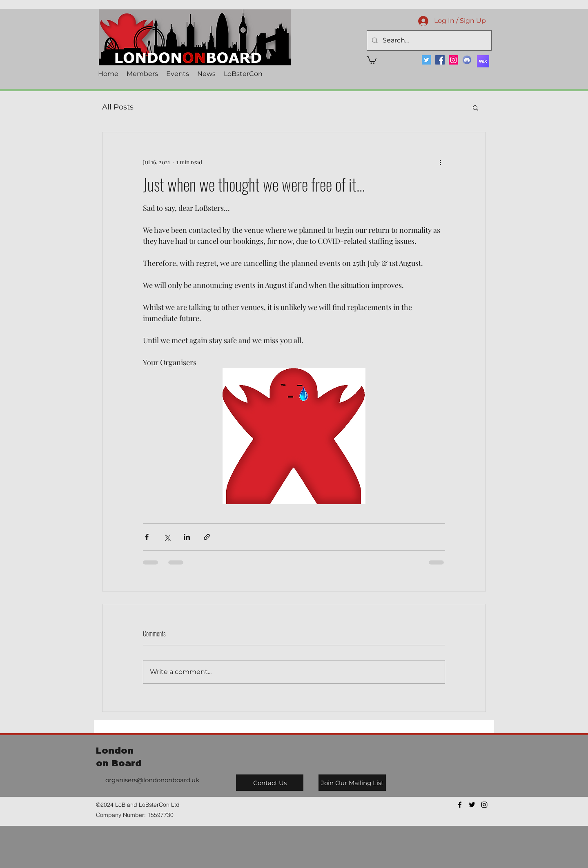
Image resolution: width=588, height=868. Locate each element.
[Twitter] (427, 60)
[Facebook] (440, 60)
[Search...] (428, 40)
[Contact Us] (270, 783)
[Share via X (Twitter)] (167, 537)
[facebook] (460, 805)
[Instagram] (453, 60)
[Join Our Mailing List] (352, 783)
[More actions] (440, 162)
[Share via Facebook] (147, 537)
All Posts (118, 107)
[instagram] (484, 805)
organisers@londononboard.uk (152, 780)
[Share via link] (207, 537)
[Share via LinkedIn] (187, 537)
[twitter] (472, 805)
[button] (372, 60)
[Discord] (467, 60)
